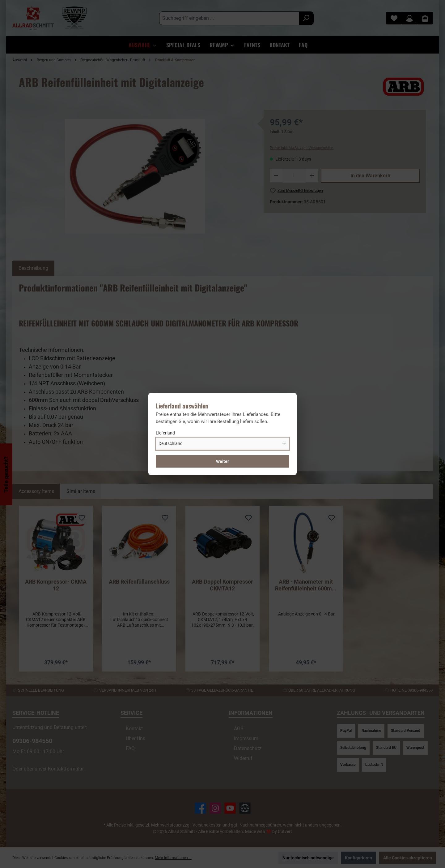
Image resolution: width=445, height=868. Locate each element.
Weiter (222, 461)
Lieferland (165, 433)
